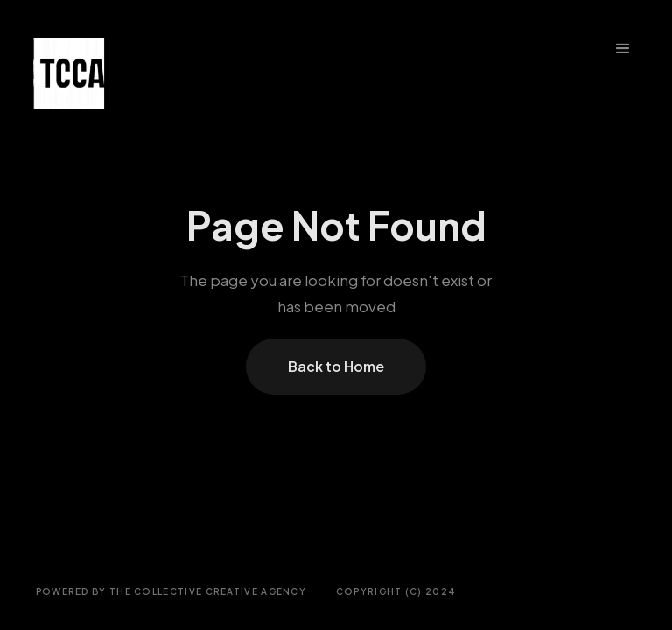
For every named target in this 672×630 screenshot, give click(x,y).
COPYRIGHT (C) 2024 (396, 591)
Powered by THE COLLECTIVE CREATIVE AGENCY (171, 591)
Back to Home (336, 366)
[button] (623, 49)
